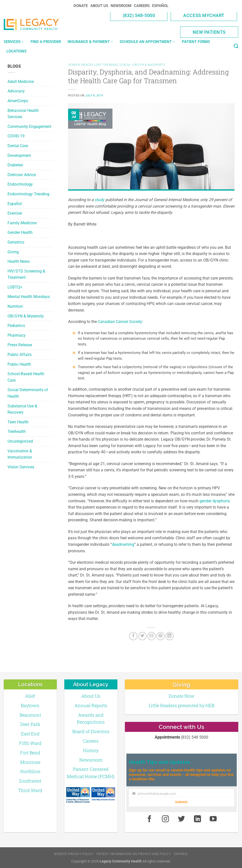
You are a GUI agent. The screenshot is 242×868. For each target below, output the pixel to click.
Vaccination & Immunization (20, 454)
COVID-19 (16, 136)
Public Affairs (20, 355)
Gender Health (20, 232)
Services (14, 42)
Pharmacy (17, 335)
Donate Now (182, 696)
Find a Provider (46, 42)
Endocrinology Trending (28, 194)
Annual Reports (91, 705)
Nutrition (15, 306)
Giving (13, 252)
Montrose (30, 762)
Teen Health (18, 422)
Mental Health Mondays (29, 297)
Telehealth (17, 432)
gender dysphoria (215, 501)
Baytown (30, 705)
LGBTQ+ (15, 287)
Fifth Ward (30, 743)
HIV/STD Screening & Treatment (26, 274)
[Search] (236, 46)
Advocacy (16, 91)
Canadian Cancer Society (120, 322)
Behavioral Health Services (23, 114)
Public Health (19, 364)
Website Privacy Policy (73, 854)
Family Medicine (22, 223)
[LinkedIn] (170, 636)
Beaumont (30, 715)
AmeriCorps (18, 101)
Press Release (20, 345)
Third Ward (30, 790)
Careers (142, 6)
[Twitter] (143, 636)
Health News (19, 261)
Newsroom (121, 6)
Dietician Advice (22, 175)
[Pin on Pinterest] (161, 636)
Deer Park (30, 724)
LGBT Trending (106, 65)
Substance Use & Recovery (22, 409)
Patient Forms (196, 42)
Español (160, 6)
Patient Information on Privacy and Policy (134, 854)
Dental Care (18, 146)
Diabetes (15, 165)
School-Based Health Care (26, 377)
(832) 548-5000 (139, 15)
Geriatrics (16, 242)
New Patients (209, 32)
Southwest (30, 781)
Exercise (15, 213)
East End (30, 734)
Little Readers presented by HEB (182, 705)
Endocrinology (20, 184)
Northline (30, 771)
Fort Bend (30, 753)
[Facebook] (133, 636)
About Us (99, 6)
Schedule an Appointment (147, 42)
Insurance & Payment (90, 42)
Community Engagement (29, 127)
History (91, 750)
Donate (81, 6)
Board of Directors (91, 731)
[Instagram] (165, 819)
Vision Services (21, 467)
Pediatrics (16, 326)
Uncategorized (20, 441)
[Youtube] (213, 819)
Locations (17, 51)
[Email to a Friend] (152, 636)
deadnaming (123, 544)
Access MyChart (204, 15)
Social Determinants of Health (28, 393)
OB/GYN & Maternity (26, 316)
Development (19, 155)
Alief (30, 696)
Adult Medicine (21, 82)
